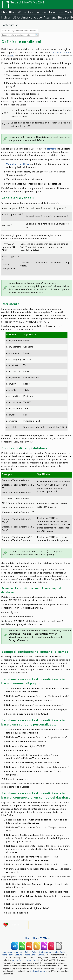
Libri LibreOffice (36, 938)
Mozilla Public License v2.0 (24, 960)
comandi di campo (60, 52)
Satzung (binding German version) (30, 955)
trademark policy (37, 971)
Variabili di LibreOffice (18, 164)
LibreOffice (8, 12)
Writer (22, 12)
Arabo (38, 17)
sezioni (11, 56)
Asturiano (50, 17)
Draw (51, 12)
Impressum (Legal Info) (13, 952)
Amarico (27, 17)
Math (68, 12)
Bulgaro (63, 17)
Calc (31, 12)
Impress (41, 12)
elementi (51, 149)
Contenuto (8, 25)
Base (60, 12)
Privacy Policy (31, 952)
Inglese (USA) (10, 17)
